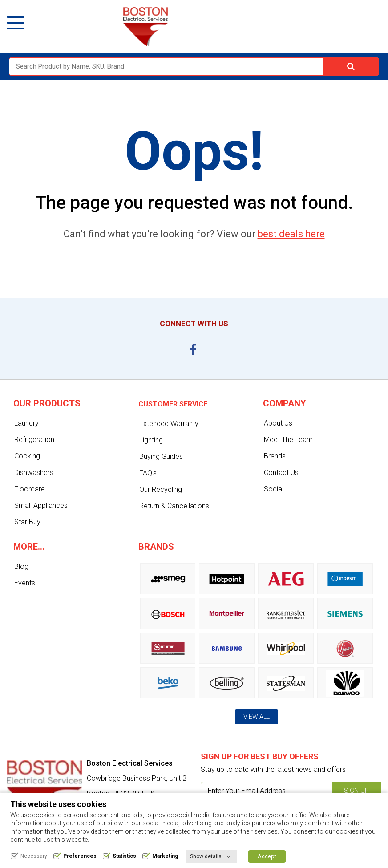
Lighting (151, 440)
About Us (278, 423)
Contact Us (281, 473)
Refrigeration (34, 440)
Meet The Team (288, 440)
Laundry (26, 423)
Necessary (34, 856)
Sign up (356, 791)
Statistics (124, 856)
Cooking (27, 456)
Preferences (80, 856)
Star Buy (27, 522)
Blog (21, 566)
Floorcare (30, 489)
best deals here (291, 234)
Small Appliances (41, 505)
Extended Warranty (169, 424)
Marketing (165, 856)
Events (25, 583)
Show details (206, 856)
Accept (267, 856)
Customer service (173, 404)
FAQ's (148, 473)
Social (274, 489)
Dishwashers (34, 473)
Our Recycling (161, 489)
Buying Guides (161, 456)
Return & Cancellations (174, 506)
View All (257, 717)
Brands (275, 456)
